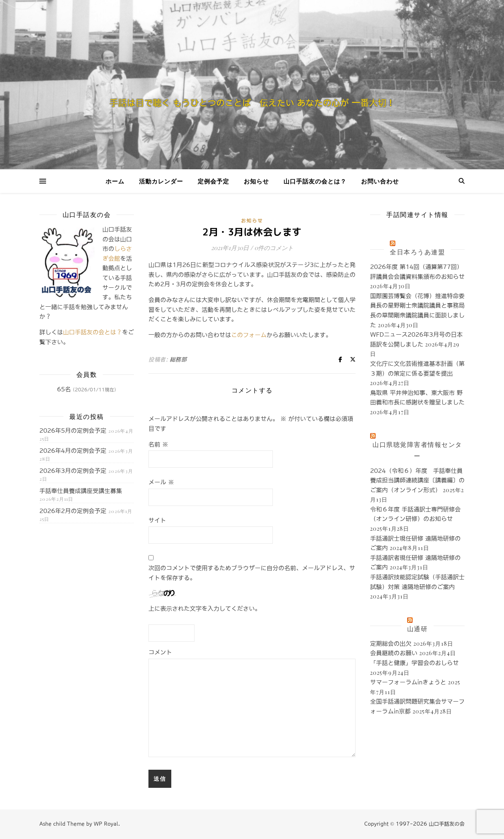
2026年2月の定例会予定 (73, 511)
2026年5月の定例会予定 (73, 431)
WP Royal (106, 824)
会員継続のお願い (394, 653)
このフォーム (249, 335)
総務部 (178, 359)
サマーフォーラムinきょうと (408, 682)
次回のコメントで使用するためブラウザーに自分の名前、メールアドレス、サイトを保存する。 (252, 573)
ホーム (115, 181)
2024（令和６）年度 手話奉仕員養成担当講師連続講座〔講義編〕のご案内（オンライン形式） (417, 480)
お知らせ (256, 181)
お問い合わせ (380, 181)
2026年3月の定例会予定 (73, 471)
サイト (157, 520)
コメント (160, 652)
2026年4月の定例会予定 (73, 451)
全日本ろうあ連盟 (417, 252)
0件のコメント (274, 248)
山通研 (418, 629)
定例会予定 (213, 181)
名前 (158, 444)
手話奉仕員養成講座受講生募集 (81, 491)
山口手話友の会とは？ (315, 181)
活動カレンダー (161, 181)
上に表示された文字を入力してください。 (205, 608)
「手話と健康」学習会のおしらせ (414, 663)
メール (161, 482)
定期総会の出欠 (391, 644)
